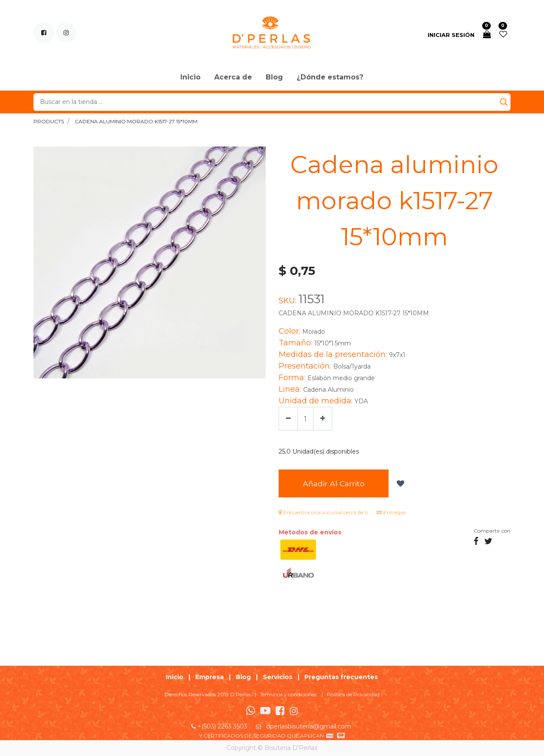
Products (49, 121)
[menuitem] (190, 78)
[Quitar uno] (288, 419)
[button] (400, 484)
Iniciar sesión (451, 35)
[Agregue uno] (323, 419)
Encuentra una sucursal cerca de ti (323, 512)
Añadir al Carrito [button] (334, 483)
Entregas (391, 512)
